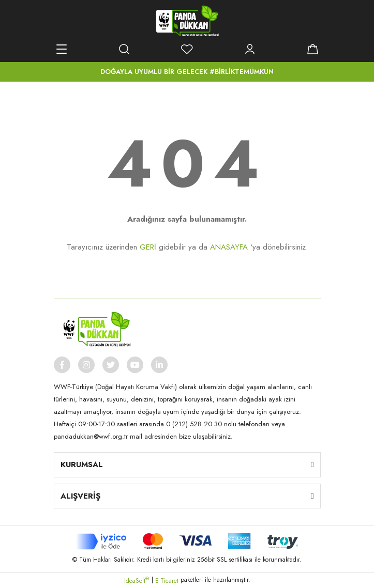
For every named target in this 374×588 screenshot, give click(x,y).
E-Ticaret (167, 581)
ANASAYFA (229, 247)
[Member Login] (250, 49)
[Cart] (313, 49)
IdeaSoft (137, 581)
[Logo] (187, 21)
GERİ (148, 247)
